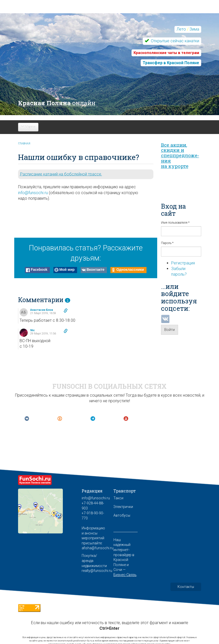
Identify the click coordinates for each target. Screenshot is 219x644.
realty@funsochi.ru (97, 571)
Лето (181, 29)
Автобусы (122, 515)
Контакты (186, 587)
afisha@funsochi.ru (98, 548)
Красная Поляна (57, 103)
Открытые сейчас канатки (174, 41)
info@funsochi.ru (33, 193)
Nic (33, 330)
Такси (118, 498)
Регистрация (183, 263)
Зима (194, 29)
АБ (24, 312)
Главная (24, 144)
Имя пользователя (175, 223)
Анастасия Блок (42, 310)
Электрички (123, 507)
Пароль (167, 243)
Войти (170, 330)
